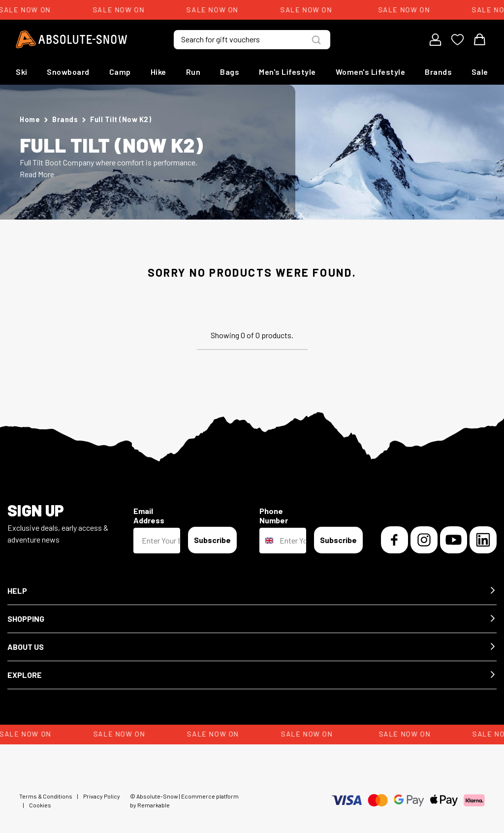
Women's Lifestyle (371, 72)
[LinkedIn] (483, 540)
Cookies (40, 805)
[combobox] (267, 541)
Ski (22, 72)
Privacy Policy (102, 796)
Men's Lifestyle (287, 72)
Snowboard (68, 72)
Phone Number (274, 515)
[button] (252, 591)
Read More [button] (37, 174)
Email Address (149, 515)
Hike (158, 72)
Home (30, 119)
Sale (480, 72)
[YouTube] (454, 540)
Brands (438, 72)
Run (193, 72)
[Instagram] (424, 540)
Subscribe (212, 540)
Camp (120, 72)
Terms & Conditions (46, 796)
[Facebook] (394, 540)
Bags (230, 72)
